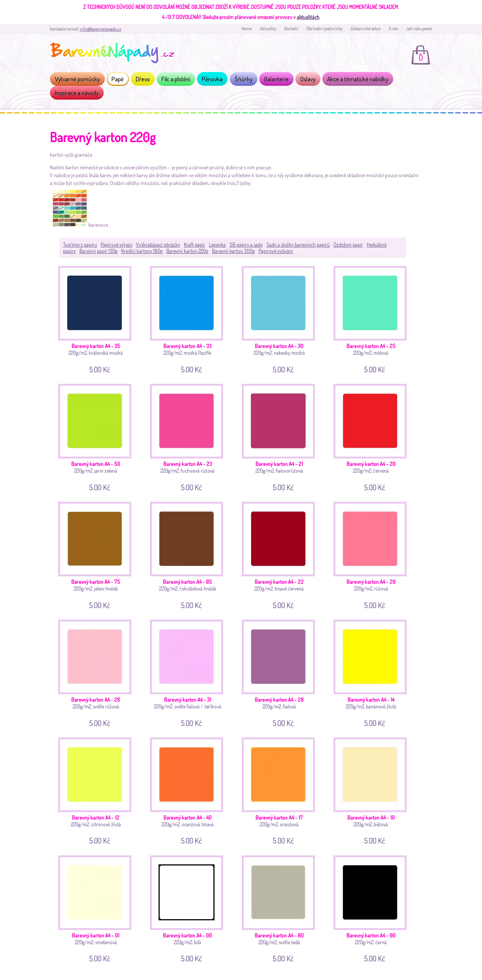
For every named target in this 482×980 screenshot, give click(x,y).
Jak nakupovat (419, 29)
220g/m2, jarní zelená (98, 436)
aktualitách (308, 17)
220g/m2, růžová (373, 554)
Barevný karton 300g (233, 251)
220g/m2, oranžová (281, 790)
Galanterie (276, 79)
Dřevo (143, 79)
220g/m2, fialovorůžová (281, 436)
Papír (118, 79)
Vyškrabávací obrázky (158, 245)
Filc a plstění (176, 79)
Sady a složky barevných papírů (298, 245)
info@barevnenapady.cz (101, 29)
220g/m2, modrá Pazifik (189, 318)
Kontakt (291, 29)
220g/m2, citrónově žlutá (98, 790)
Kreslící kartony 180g (142, 251)
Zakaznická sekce (366, 29)
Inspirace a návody (77, 93)
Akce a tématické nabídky (358, 79)
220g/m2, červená (373, 436)
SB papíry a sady (246, 245)
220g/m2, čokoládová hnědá (189, 554)
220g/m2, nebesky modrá (281, 318)
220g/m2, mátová (373, 318)
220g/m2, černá (373, 908)
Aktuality (268, 29)
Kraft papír (195, 245)
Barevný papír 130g (98, 251)
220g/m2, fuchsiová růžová (189, 436)
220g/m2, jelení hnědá (98, 554)
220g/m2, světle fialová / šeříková (189, 672)
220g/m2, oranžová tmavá (189, 790)
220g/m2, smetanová (98, 908)
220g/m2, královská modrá (98, 318)
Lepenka (217, 245)
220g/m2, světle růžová (98, 672)
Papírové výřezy (117, 245)
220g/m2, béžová (373, 790)
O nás (393, 29)
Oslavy (308, 79)
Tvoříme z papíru (80, 245)
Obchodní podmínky (324, 29)
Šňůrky (244, 79)
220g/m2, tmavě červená (281, 554)
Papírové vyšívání (276, 251)
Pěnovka (212, 79)
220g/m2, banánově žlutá (373, 672)
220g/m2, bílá (189, 908)
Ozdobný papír (348, 245)
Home (247, 29)
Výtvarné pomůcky (77, 79)
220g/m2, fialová (281, 672)
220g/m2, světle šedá (281, 908)
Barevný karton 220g (187, 251)
